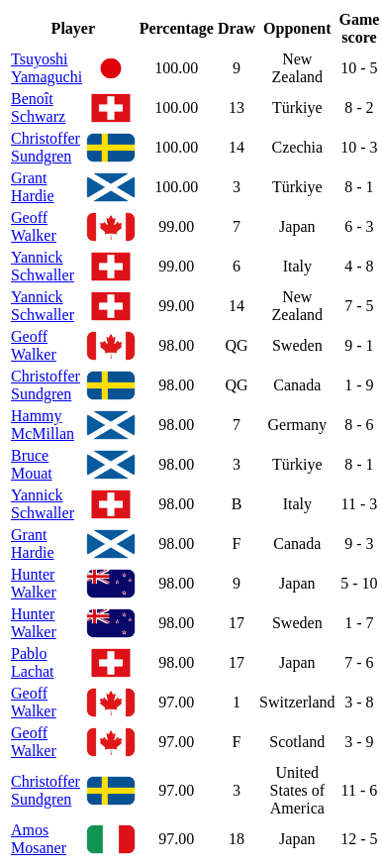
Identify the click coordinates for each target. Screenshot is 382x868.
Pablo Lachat (33, 662)
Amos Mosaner (39, 839)
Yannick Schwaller (43, 266)
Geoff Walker (34, 226)
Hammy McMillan (43, 425)
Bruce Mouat (32, 464)
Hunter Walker (34, 583)
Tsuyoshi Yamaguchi (47, 68)
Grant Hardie (33, 187)
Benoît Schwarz (38, 108)
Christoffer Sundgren (46, 147)
